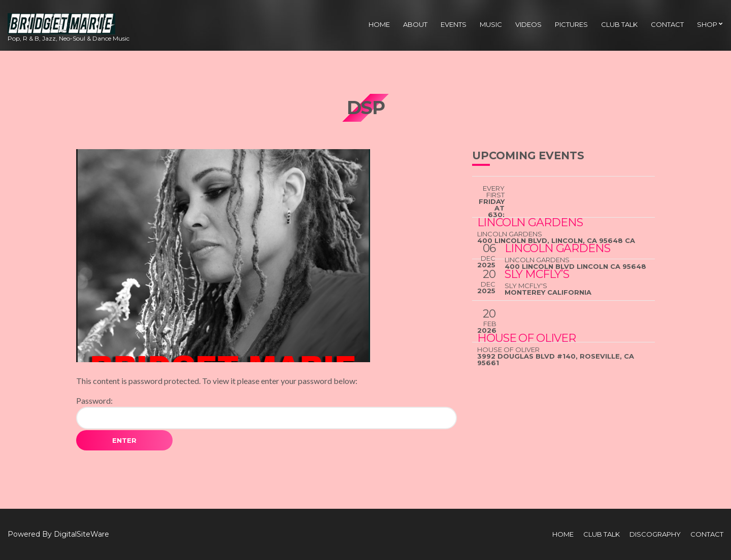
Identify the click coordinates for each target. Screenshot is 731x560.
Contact (667, 24)
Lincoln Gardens (557, 248)
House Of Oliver (526, 338)
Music (491, 24)
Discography (655, 534)
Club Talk (619, 24)
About (415, 24)
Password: (267, 412)
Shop (707, 24)
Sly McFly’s (537, 274)
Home (379, 24)
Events (454, 24)
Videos (528, 24)
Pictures (571, 24)
